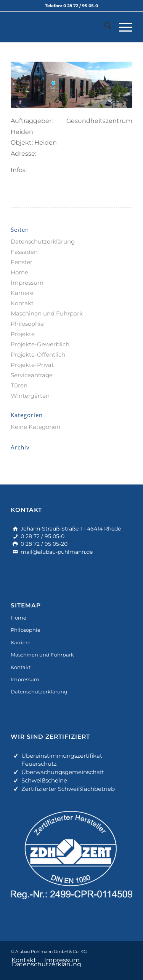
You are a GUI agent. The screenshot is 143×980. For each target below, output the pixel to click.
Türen (19, 385)
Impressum (27, 283)
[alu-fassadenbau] (59, 27)
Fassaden (24, 252)
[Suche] (104, 27)
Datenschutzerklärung (43, 241)
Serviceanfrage (32, 375)
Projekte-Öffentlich (38, 355)
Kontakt (22, 303)
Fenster (22, 262)
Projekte (23, 334)
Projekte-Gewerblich (40, 344)
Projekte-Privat (32, 365)
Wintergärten (30, 396)
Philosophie (27, 324)
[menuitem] (104, 27)
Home (19, 272)
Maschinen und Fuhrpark (47, 313)
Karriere (22, 293)
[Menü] (122, 27)
